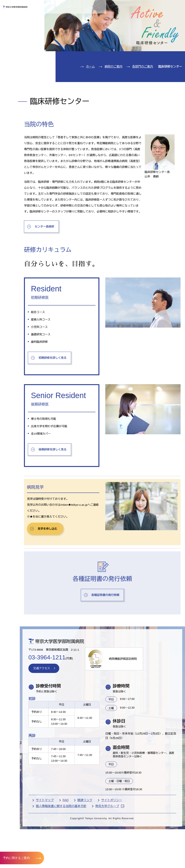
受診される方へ (71, 16)
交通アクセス (18, 68)
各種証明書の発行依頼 (114, 648)
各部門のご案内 (143, 88)
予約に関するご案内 (16, 858)
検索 (178, 5)
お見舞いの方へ (103, 16)
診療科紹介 (16, 45)
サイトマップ (62, 860)
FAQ (83, 860)
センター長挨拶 (64, 269)
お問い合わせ (130, 5)
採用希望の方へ (165, 16)
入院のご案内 (18, 34)
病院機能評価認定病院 (145, 715)
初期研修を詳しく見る (72, 401)
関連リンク (103, 860)
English (157, 5)
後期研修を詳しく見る (72, 503)
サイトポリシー (129, 860)
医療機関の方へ (134, 16)
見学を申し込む (67, 582)
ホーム (90, 88)
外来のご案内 (18, 23)
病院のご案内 (18, 56)
